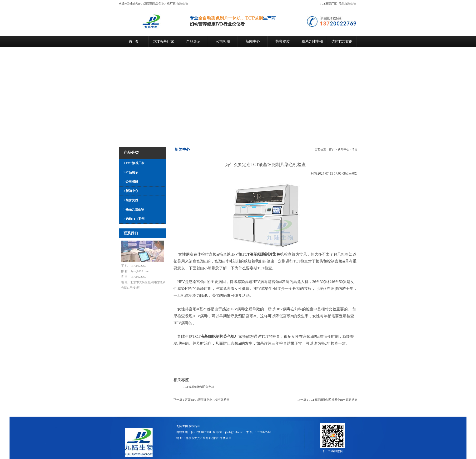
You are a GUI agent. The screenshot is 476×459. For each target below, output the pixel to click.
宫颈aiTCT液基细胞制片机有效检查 (207, 400)
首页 (332, 149)
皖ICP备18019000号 (203, 432)
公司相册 (223, 41)
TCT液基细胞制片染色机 (199, 387)
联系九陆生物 (347, 4)
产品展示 (193, 41)
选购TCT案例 (342, 41)
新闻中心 (253, 41)
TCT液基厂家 (329, 4)
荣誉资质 (283, 41)
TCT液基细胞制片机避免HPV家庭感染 (333, 400)
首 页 (134, 41)
